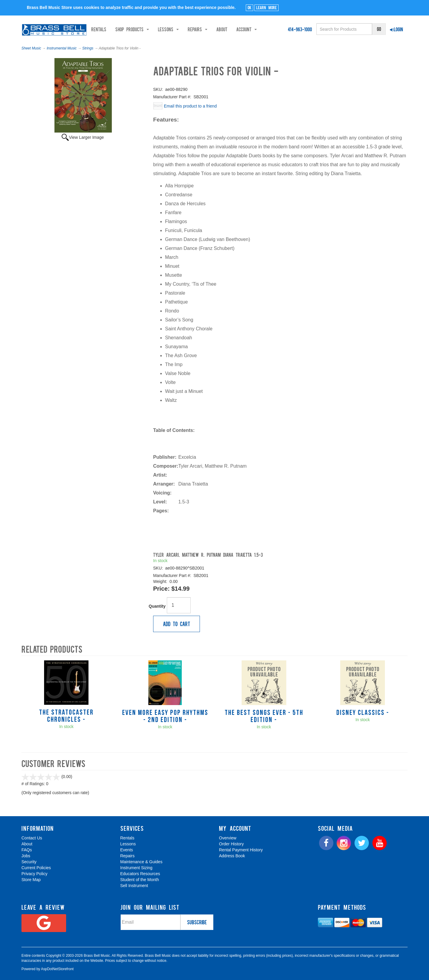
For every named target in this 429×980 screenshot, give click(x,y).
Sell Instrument (134, 886)
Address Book (232, 856)
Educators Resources (140, 874)
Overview (228, 838)
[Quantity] (179, 605)
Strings (88, 48)
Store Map (31, 880)
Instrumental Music (62, 48)
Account (268, 29)
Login (397, 29)
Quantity (157, 606)
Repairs (128, 856)
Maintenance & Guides (142, 862)
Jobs (26, 856)
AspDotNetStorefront (57, 969)
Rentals (120, 29)
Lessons (128, 844)
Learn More (266, 7)
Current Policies (36, 868)
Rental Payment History (241, 850)
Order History (231, 844)
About (243, 29)
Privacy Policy (34, 874)
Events (127, 850)
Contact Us (32, 838)
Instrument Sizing (136, 868)
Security (29, 862)
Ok (250, 7)
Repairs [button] (219, 29)
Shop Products (153, 29)
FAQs (27, 850)
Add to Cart (177, 624)
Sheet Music (31, 48)
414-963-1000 (300, 29)
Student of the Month (140, 880)
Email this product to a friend (190, 106)
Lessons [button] (189, 29)
